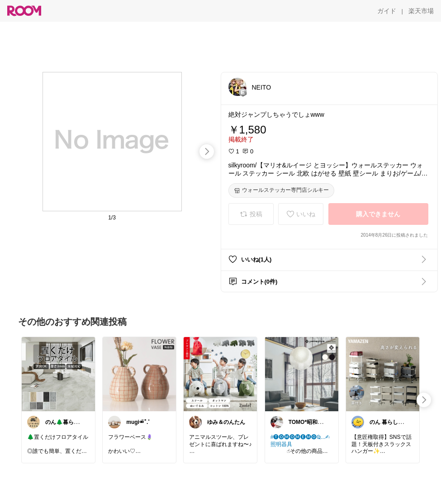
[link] (58, 374)
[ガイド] (387, 11)
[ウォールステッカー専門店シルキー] (281, 190)
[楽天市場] (421, 11)
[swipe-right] (207, 152)
